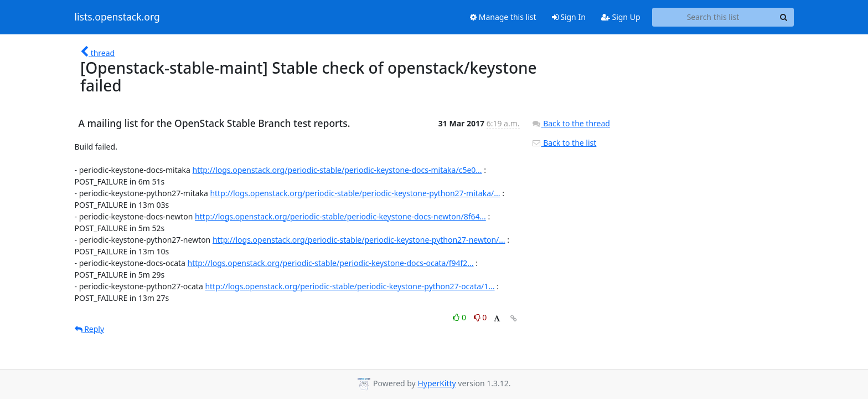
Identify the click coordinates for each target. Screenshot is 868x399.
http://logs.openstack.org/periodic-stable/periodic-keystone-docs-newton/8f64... (340, 216)
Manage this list (503, 17)
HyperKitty (436, 383)
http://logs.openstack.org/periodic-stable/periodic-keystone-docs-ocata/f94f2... (331, 263)
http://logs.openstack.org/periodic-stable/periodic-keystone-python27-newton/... (359, 240)
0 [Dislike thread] (480, 317)
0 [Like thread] (460, 317)
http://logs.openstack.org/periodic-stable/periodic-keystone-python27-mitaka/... (355, 193)
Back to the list (564, 143)
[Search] (784, 17)
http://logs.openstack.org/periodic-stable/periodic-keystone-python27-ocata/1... (350, 286)
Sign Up (621, 17)
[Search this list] (713, 17)
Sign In (569, 17)
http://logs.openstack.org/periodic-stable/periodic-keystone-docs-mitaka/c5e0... (337, 170)
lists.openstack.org (117, 17)
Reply (90, 329)
